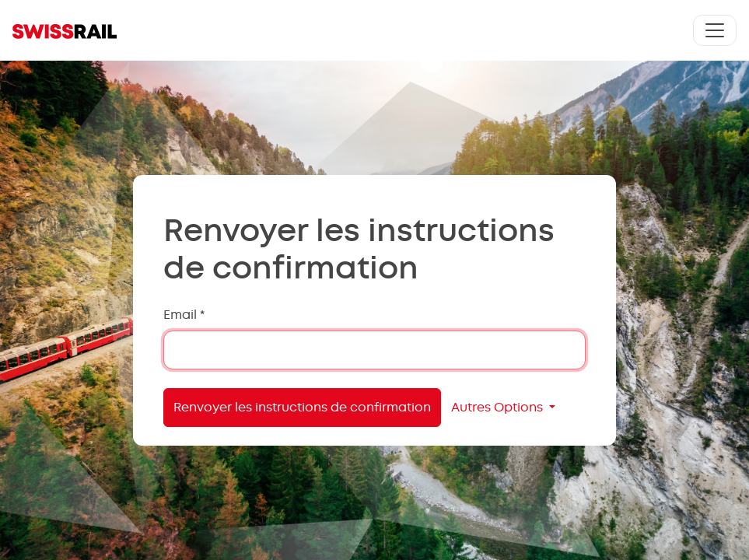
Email (184, 315)
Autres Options (499, 407)
